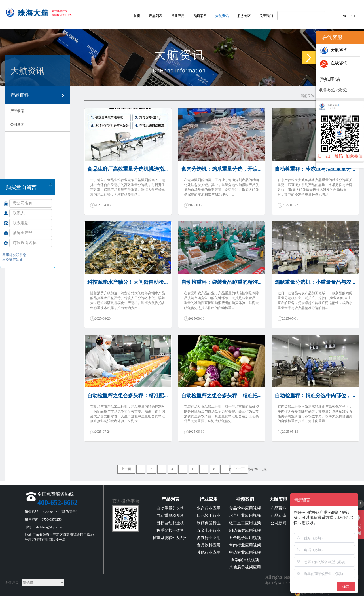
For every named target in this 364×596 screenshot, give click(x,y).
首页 (137, 16)
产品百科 (37, 96)
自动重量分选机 (170, 508)
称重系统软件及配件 (170, 538)
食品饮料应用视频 (245, 508)
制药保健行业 (209, 523)
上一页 (126, 469)
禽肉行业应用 (209, 538)
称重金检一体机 (170, 530)
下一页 (240, 469)
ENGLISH (348, 16)
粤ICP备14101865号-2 (281, 583)
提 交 (44, 260)
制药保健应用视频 (245, 530)
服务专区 (244, 16)
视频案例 (200, 16)
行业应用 (178, 16)
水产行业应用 (209, 508)
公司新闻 (17, 124)
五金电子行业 (209, 530)
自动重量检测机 (170, 516)
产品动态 (17, 111)
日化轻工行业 (209, 516)
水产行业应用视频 (245, 516)
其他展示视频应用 (245, 567)
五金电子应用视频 (245, 538)
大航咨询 (334, 50)
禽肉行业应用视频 (245, 545)
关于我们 (266, 16)
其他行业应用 (209, 552)
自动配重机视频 (245, 560)
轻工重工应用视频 (245, 523)
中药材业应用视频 (245, 552)
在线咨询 (334, 63)
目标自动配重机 (170, 523)
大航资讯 (222, 16)
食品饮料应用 (209, 545)
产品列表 (156, 16)
